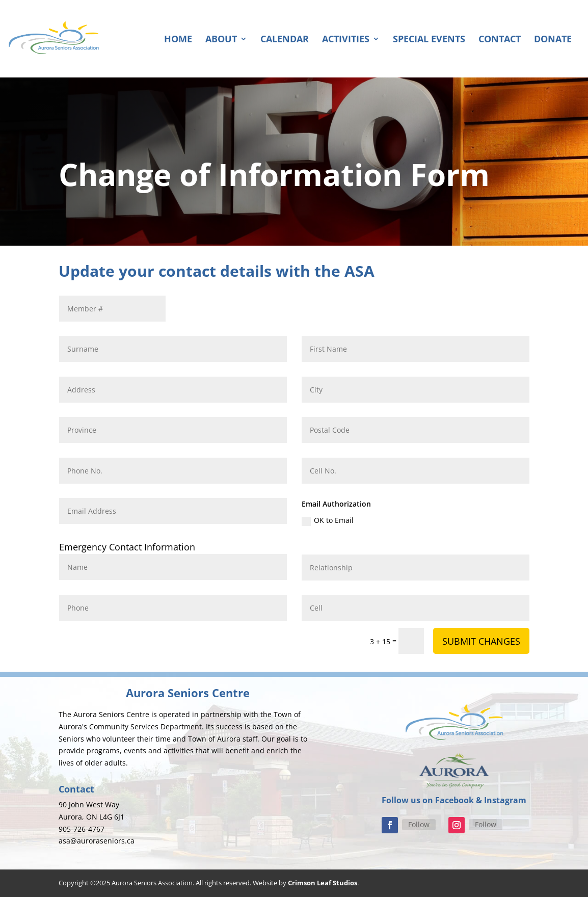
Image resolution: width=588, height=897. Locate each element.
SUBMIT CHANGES (481, 641)
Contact (500, 40)
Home (178, 40)
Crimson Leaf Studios (323, 883)
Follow (419, 824)
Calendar (285, 40)
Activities (346, 40)
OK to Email (328, 520)
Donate (553, 40)
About (221, 40)
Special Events (429, 40)
